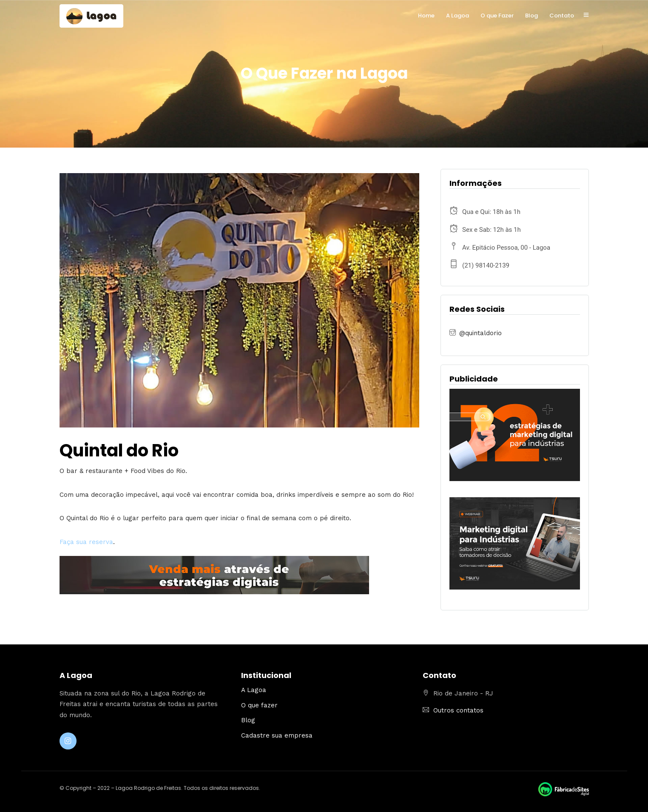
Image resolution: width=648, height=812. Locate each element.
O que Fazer (497, 16)
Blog (531, 16)
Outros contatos (458, 710)
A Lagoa (458, 16)
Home (426, 16)
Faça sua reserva (86, 542)
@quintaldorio (480, 333)
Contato (562, 16)
